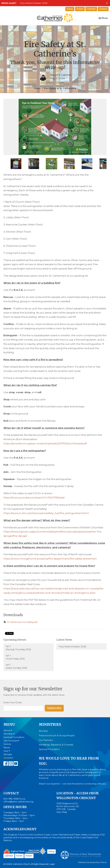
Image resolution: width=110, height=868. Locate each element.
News (37, 88)
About (8, 730)
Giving (70, 9)
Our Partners (46, 740)
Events (7, 744)
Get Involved (11, 741)
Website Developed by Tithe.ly (92, 862)
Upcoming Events (15, 640)
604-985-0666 (11, 799)
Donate (80, 9)
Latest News (64, 640)
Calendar (91, 9)
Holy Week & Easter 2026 (34, 3)
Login (52, 864)
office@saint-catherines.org (18, 802)
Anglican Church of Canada (14, 852)
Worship (9, 734)
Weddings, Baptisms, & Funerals (56, 745)
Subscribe (54, 708)
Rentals (8, 754)
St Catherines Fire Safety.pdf (20, 622)
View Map (62, 812)
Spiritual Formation (14, 737)
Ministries (50, 724)
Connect (103, 9)
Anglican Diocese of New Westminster (82, 854)
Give (7, 751)
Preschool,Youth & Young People (57, 735)
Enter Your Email (12, 702)
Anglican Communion (36, 851)
